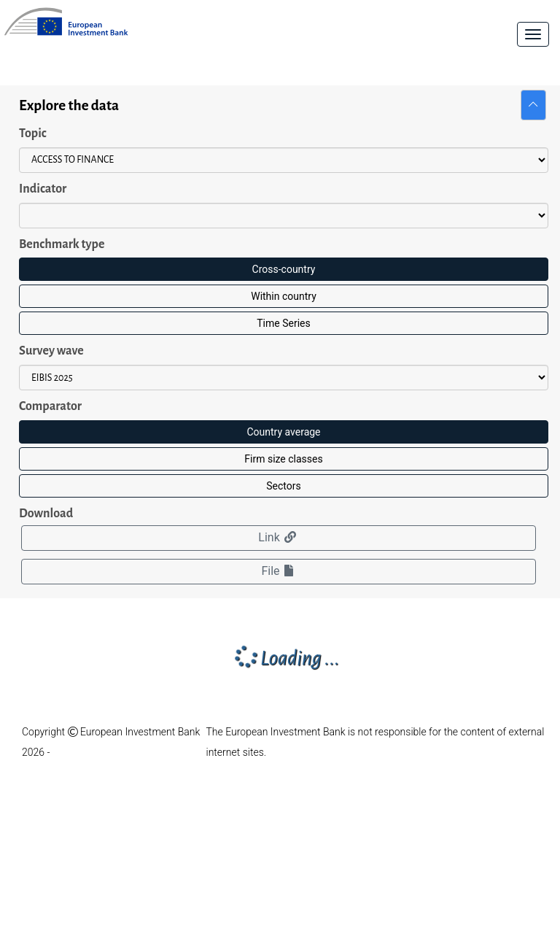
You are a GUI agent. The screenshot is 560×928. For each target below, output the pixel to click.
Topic (33, 134)
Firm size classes (283, 459)
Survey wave (51, 351)
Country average (283, 432)
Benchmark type (62, 244)
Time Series (283, 323)
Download (46, 514)
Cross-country (284, 269)
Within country (284, 296)
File (278, 571)
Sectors (283, 486)
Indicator (43, 189)
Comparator (50, 406)
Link (278, 537)
